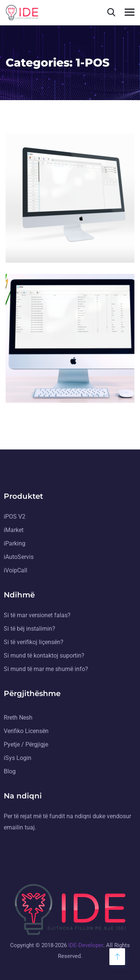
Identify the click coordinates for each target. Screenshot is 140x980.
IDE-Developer (86, 946)
